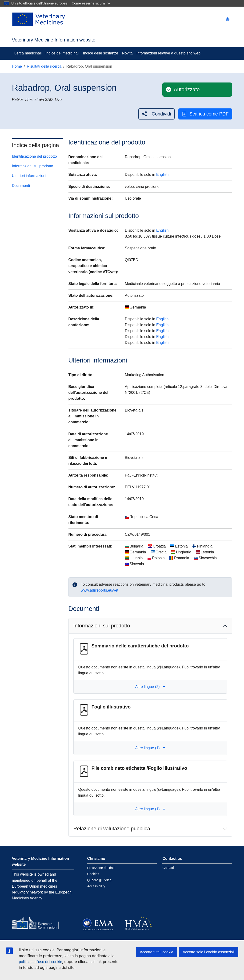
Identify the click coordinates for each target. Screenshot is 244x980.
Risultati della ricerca (44, 66)
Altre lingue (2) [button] (150, 687)
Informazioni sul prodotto (33, 166)
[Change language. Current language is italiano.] (228, 19)
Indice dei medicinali (62, 53)
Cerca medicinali (28, 53)
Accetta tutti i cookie (156, 952)
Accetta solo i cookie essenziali (209, 952)
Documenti (21, 186)
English (162, 175)
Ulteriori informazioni (29, 176)
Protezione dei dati (101, 868)
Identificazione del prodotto (34, 156)
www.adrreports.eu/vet (100, 590)
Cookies (93, 874)
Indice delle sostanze (101, 53)
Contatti (168, 868)
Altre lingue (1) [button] (150, 748)
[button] (156, 114)
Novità (127, 53)
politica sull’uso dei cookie (40, 962)
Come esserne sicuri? (91, 3)
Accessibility (96, 886)
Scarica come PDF (205, 114)
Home (17, 66)
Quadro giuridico (99, 880)
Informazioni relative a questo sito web (168, 53)
